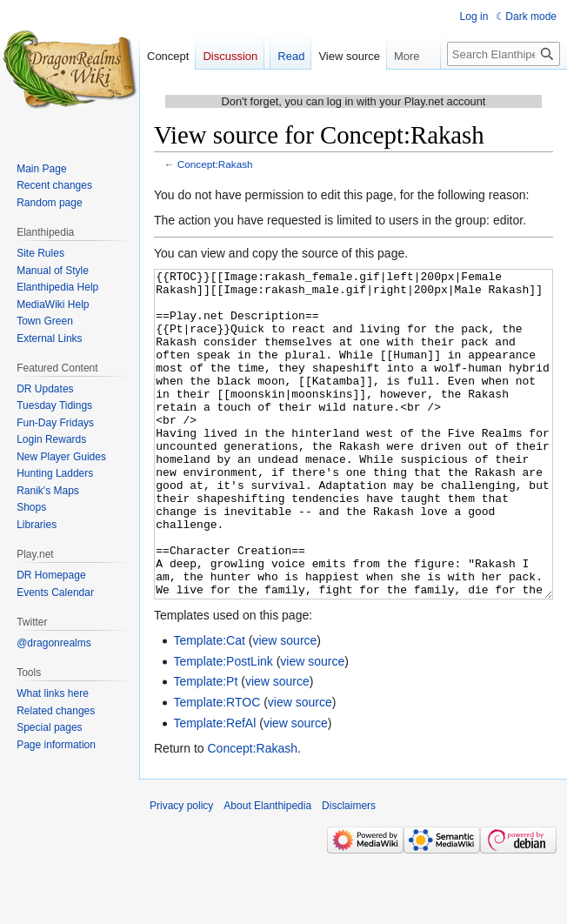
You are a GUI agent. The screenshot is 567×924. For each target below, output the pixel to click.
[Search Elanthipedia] (504, 54)
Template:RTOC (217, 767)
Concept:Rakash (215, 164)
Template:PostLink (223, 726)
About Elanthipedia (267, 871)
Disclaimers (349, 871)
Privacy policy (181, 871)
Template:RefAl (214, 788)
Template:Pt (205, 747)
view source (284, 706)
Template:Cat (209, 706)
